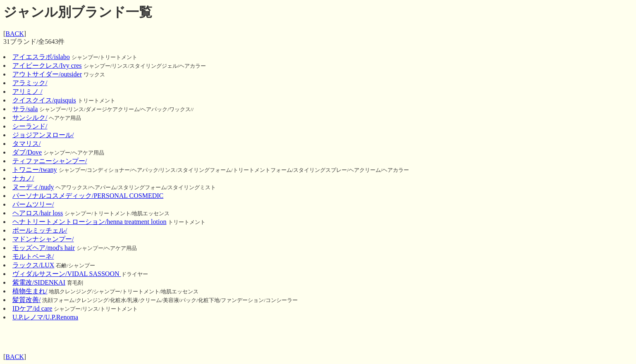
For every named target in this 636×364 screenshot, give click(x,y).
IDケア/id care (32, 308)
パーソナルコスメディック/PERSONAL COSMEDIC (88, 196)
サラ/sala (25, 109)
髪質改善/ (26, 300)
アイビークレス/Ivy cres (47, 65)
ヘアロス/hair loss (38, 213)
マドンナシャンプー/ (43, 239)
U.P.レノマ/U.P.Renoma (45, 317)
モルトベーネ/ (33, 256)
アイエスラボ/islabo (41, 57)
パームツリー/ (33, 204)
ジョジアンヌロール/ (43, 135)
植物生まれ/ (30, 291)
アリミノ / (27, 92)
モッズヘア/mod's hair (44, 248)
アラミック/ (30, 83)
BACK (14, 34)
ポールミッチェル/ (40, 230)
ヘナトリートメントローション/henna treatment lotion (89, 222)
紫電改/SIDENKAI (39, 282)
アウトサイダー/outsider (47, 74)
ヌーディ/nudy (33, 187)
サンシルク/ (30, 118)
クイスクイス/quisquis (44, 100)
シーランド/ (30, 126)
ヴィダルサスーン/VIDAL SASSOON (67, 274)
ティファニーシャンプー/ (50, 161)
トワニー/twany (35, 170)
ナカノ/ (23, 178)
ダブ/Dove (27, 152)
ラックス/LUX (33, 265)
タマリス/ (26, 144)
